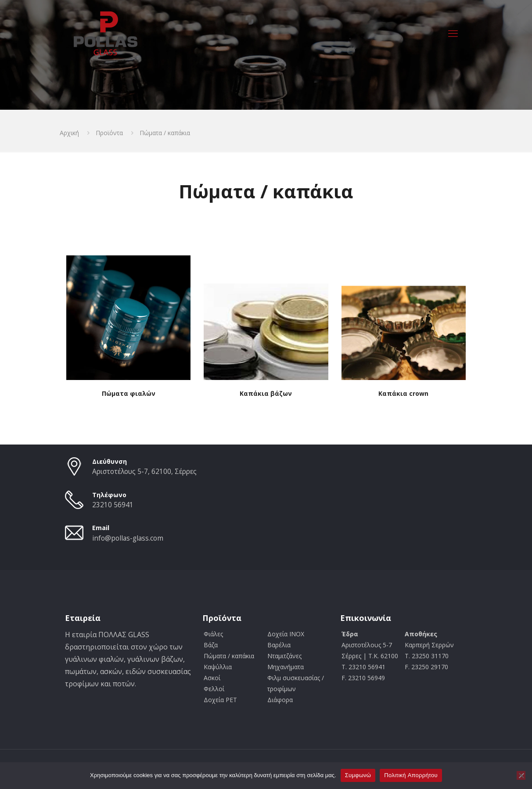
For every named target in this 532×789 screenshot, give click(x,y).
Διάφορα (280, 700)
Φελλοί (214, 689)
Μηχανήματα (286, 667)
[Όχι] (521, 775)
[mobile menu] (453, 33)
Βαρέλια (279, 645)
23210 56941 (113, 505)
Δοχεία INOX (286, 634)
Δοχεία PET (220, 700)
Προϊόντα (109, 133)
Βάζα (211, 645)
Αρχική (69, 133)
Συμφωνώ (358, 775)
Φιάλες (213, 634)
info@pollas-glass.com (128, 538)
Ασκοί (212, 678)
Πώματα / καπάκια (229, 656)
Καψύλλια (218, 667)
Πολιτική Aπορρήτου (411, 775)
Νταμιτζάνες (284, 656)
